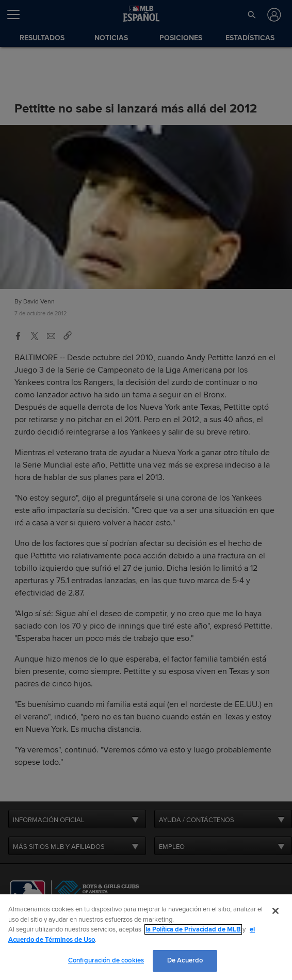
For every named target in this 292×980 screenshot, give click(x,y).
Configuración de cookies (106, 960)
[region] (146, 937)
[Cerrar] (275, 911)
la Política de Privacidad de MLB (193, 929)
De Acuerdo (185, 960)
